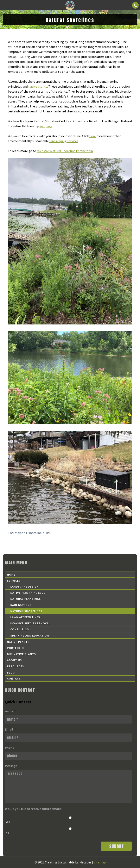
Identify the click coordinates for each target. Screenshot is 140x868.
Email (11, 729)
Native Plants (18, 642)
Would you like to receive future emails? (35, 809)
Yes (8, 822)
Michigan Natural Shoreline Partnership (65, 151)
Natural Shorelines (26, 611)
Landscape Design (24, 587)
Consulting (20, 629)
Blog (11, 672)
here (93, 136)
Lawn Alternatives (25, 617)
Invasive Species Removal (30, 623)
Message (11, 766)
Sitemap (100, 862)
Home (11, 575)
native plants (38, 86)
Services (14, 581)
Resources (15, 666)
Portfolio (15, 648)
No (7, 833)
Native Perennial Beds (28, 593)
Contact (14, 678)
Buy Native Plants (21, 654)
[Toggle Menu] (6, 5)
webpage (46, 126)
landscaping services (64, 141)
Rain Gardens (21, 605)
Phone (10, 748)
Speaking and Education (30, 635)
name (11, 711)
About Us (14, 660)
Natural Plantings (26, 599)
